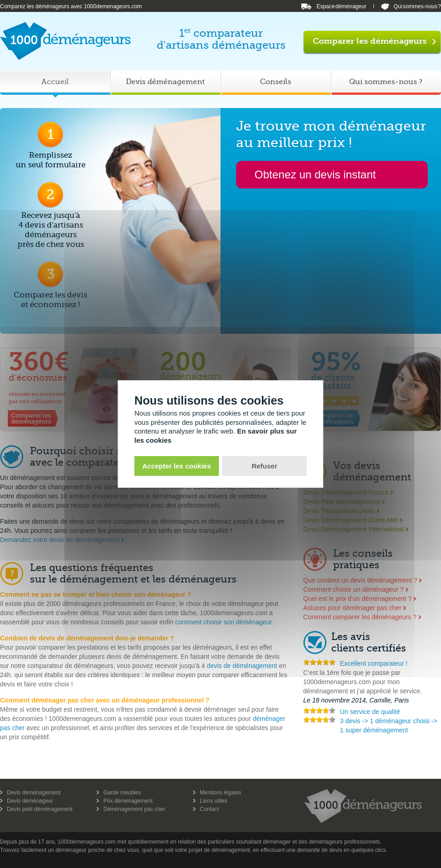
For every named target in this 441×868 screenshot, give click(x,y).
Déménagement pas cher (134, 809)
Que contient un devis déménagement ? (360, 580)
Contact (209, 809)
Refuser (265, 466)
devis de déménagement (242, 666)
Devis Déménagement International (353, 529)
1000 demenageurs (363, 806)
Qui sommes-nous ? (417, 6)
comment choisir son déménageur (223, 622)
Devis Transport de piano (339, 511)
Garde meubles (122, 793)
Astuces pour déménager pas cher (352, 608)
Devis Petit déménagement (342, 502)
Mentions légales (220, 793)
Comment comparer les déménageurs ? (360, 617)
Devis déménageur (30, 801)
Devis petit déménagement (40, 809)
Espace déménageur (342, 6)
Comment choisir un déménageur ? (353, 589)
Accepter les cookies (177, 466)
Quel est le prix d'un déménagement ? (357, 599)
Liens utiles (214, 801)
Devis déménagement (34, 793)
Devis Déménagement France (346, 492)
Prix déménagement (128, 801)
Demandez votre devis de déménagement (60, 540)
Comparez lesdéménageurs (31, 418)
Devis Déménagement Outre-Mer (351, 520)
